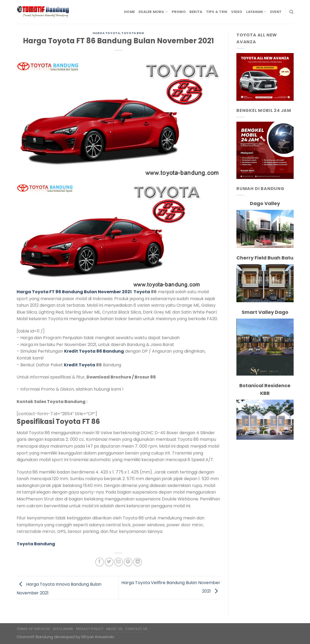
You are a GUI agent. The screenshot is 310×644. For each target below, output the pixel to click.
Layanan (256, 12)
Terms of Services (34, 629)
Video (237, 12)
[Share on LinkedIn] (138, 562)
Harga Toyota (106, 33)
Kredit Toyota (80, 365)
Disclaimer (63, 629)
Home (129, 12)
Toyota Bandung (36, 544)
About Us (114, 629)
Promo (179, 12)
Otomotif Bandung (35, 637)
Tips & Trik (217, 12)
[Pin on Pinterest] (128, 562)
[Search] (291, 12)
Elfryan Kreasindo (98, 637)
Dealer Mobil (153, 12)
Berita (196, 12)
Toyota (142, 292)
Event (276, 12)
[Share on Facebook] (100, 562)
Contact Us (137, 629)
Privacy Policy (90, 629)
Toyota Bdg (133, 33)
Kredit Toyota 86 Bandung (94, 351)
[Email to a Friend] (119, 562)
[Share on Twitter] (109, 562)
